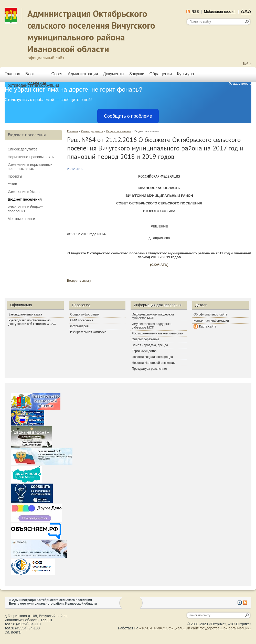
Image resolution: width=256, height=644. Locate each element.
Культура (185, 74)
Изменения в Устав (24, 192)
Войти (247, 64)
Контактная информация (211, 321)
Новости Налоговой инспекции (154, 363)
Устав (12, 184)
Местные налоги (21, 219)
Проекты (15, 176)
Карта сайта (208, 326)
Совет (57, 74)
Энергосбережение (146, 339)
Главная (12, 74)
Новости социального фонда (152, 357)
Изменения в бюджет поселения (25, 209)
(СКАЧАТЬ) (159, 265)
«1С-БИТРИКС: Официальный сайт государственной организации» (195, 628)
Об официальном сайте (211, 314)
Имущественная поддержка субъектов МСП (152, 326)
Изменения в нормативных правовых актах (30, 167)
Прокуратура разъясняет (150, 369)
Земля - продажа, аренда (150, 345)
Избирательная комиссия (88, 332)
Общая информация (85, 314)
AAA (246, 11)
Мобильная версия (220, 12)
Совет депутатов (92, 131)
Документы (114, 74)
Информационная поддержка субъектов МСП (153, 316)
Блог (30, 74)
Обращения (161, 74)
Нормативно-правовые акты (31, 157)
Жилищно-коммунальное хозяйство (157, 333)
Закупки (137, 74)
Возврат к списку (79, 281)
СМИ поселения (82, 320)
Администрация (83, 74)
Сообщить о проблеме (128, 116)
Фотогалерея (79, 326)
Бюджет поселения (119, 131)
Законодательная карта (25, 314)
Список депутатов (23, 149)
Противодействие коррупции (32, 85)
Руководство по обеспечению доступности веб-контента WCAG (32, 322)
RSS (195, 12)
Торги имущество (144, 351)
